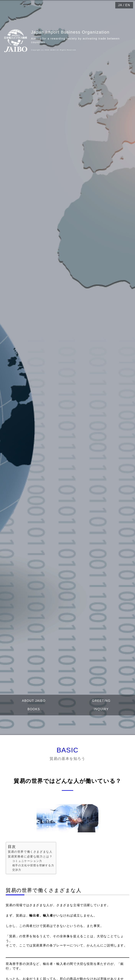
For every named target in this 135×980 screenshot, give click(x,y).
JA (120, 5)
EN (128, 5)
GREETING (101, 701)
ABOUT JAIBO (34, 701)
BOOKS (34, 709)
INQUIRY (101, 709)
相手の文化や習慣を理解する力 (33, 865)
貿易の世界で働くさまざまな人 (30, 852)
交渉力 (17, 870)
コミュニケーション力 (27, 861)
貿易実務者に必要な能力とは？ (30, 856)
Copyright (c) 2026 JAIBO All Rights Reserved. (54, 50)
